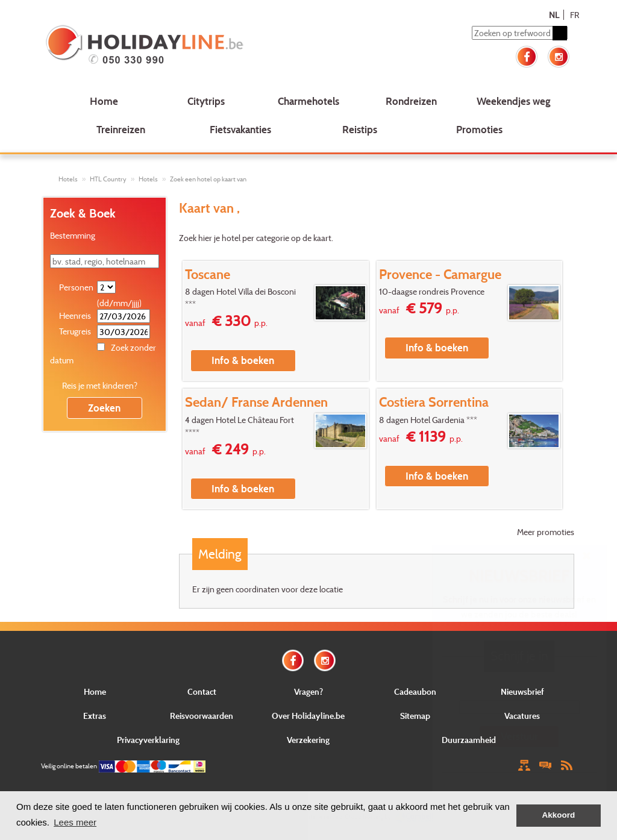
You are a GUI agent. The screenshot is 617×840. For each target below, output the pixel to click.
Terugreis (75, 331)
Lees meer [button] (75, 822)
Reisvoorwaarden (202, 716)
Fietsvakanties (240, 129)
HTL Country (108, 179)
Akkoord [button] (559, 815)
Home (104, 101)
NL (554, 15)
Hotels (68, 179)
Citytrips (206, 101)
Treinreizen (121, 129)
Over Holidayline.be (308, 716)
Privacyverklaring (148, 740)
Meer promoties (546, 532)
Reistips (360, 129)
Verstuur (519, 736)
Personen (76, 287)
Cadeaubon (415, 691)
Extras (95, 716)
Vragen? (308, 691)
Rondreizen (411, 101)
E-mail (519, 691)
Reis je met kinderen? (100, 385)
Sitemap (415, 716)
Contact (202, 691)
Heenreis (75, 315)
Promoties (479, 129)
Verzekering (308, 740)
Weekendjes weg (514, 101)
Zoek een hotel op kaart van (208, 179)
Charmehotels (308, 101)
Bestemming (73, 235)
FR (575, 15)
